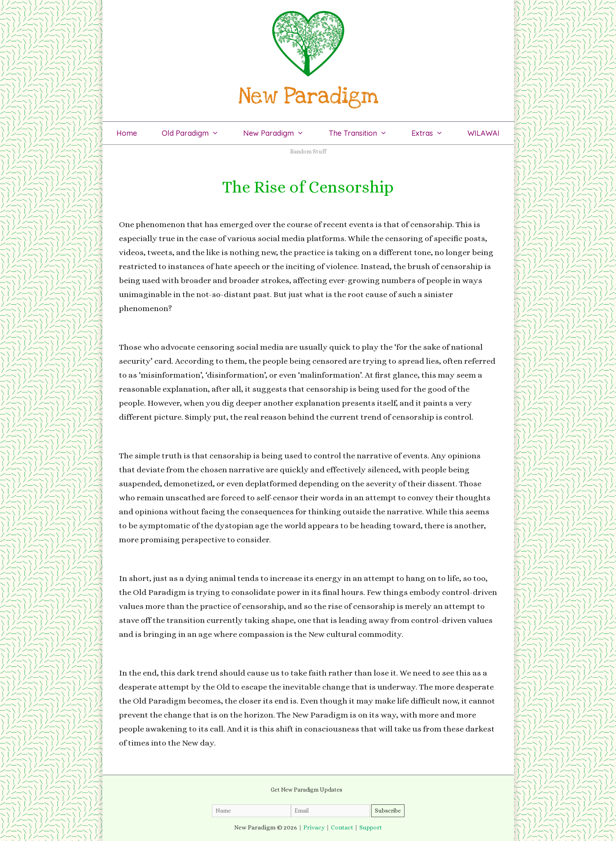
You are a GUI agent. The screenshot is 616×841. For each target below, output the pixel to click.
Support (371, 827)
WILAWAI (484, 133)
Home (127, 133)
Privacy (314, 827)
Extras (433, 133)
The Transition (364, 133)
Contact (342, 827)
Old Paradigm (196, 133)
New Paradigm (280, 133)
